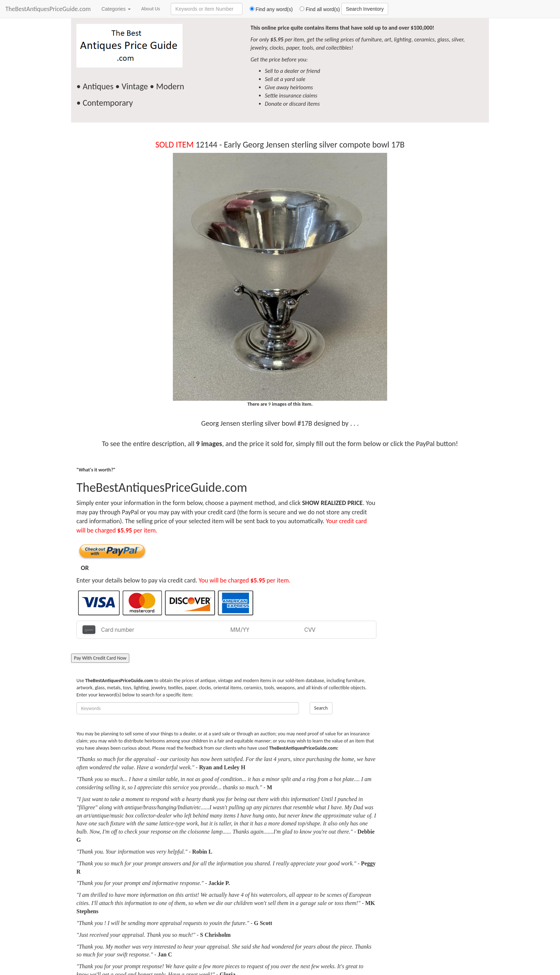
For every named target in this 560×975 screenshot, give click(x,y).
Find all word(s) (317, 9)
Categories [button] (116, 9)
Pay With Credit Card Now (100, 658)
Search (321, 708)
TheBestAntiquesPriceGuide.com (48, 9)
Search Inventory (365, 9)
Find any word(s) (268, 9)
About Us (151, 9)
